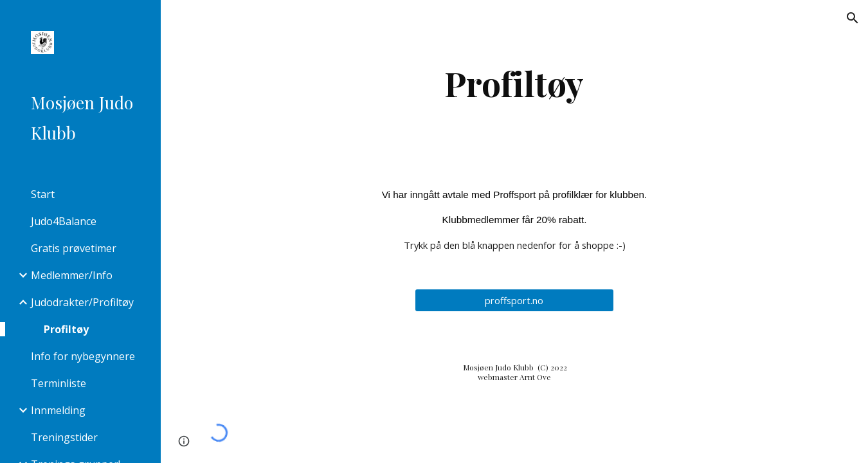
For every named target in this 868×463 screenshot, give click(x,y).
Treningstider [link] (64, 437)
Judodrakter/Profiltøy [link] (82, 302)
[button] (853, 18)
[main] (514, 83)
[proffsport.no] (514, 300)
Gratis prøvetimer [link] (74, 248)
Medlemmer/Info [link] (72, 275)
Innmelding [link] (58, 410)
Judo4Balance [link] (64, 221)
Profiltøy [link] (66, 329)
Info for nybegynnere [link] (83, 356)
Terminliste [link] (59, 383)
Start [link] (43, 194)
